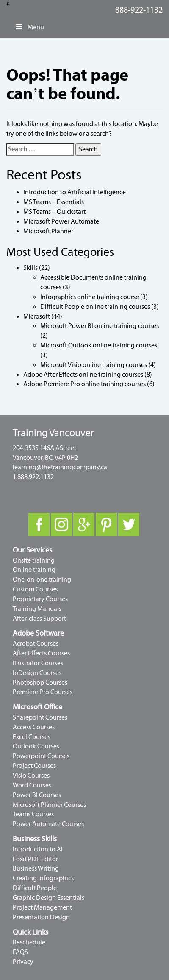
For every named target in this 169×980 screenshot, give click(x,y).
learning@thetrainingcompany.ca (60, 467)
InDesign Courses (37, 673)
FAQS (20, 952)
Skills (30, 268)
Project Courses (34, 766)
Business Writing (36, 868)
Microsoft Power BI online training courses (100, 326)
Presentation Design (41, 917)
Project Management (42, 907)
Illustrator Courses (38, 663)
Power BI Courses (37, 795)
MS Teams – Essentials (54, 202)
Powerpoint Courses (41, 756)
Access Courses (34, 727)
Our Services (32, 550)
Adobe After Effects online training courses (83, 375)
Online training (34, 570)
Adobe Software (38, 633)
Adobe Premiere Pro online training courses (84, 384)
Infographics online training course (90, 297)
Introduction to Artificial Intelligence (75, 192)
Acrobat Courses (36, 644)
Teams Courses (33, 814)
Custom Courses (35, 589)
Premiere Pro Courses (43, 692)
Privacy (23, 962)
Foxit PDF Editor (35, 859)
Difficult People (35, 888)
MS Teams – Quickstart (54, 212)
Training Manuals (37, 609)
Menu (29, 27)
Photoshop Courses (40, 683)
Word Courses (32, 785)
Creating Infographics (43, 878)
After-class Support (39, 619)
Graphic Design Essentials (48, 898)
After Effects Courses (41, 653)
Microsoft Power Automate (61, 221)
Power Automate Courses (48, 824)
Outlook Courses (36, 746)
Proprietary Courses (40, 599)
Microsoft (37, 316)
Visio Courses (31, 776)
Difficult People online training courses (95, 307)
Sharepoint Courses (40, 717)
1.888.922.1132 (33, 477)
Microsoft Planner (48, 231)
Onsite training (34, 560)
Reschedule (29, 942)
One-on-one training (42, 580)
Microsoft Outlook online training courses (99, 345)
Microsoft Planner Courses (49, 805)
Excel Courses (32, 737)
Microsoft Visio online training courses (94, 365)
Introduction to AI (38, 849)
